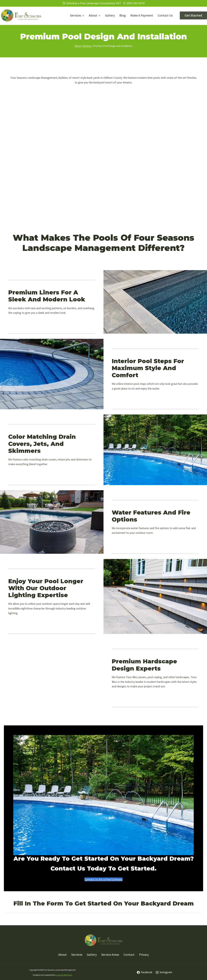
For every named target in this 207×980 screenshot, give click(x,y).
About (63, 954)
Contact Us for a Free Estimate (103, 879)
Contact (129, 954)
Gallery (110, 15)
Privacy (144, 954)
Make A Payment (142, 15)
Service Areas (110, 954)
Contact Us (165, 15)
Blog (123, 15)
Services (77, 954)
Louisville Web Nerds (64, 975)
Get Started (193, 15)
